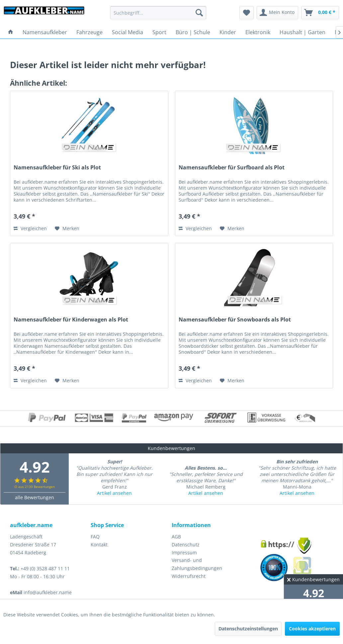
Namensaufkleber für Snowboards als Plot (235, 320)
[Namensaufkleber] (45, 32)
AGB (176, 537)
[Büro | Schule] (193, 32)
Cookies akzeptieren (312, 629)
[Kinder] (228, 32)
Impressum (184, 552)
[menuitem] (158, 13)
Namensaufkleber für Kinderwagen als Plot (71, 320)
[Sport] (159, 32)
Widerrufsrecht (189, 576)
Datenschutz (186, 545)
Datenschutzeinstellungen (248, 629)
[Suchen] (199, 13)
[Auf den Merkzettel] (67, 229)
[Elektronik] (258, 32)
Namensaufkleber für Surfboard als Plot (232, 168)
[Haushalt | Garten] (302, 32)
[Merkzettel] (247, 13)
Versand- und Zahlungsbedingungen (197, 564)
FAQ (95, 537)
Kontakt (99, 545)
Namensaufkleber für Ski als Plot (57, 168)
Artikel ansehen (114, 493)
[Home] (11, 32)
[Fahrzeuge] (89, 32)
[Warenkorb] (320, 13)
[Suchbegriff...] (158, 13)
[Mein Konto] (277, 13)
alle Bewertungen (35, 497)
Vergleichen (30, 228)
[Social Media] (128, 32)
